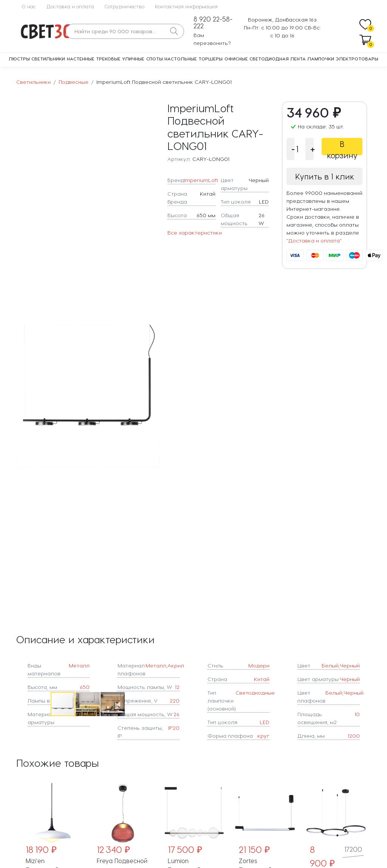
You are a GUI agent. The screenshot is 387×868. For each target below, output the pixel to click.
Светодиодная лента (278, 59)
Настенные (81, 59)
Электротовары (357, 59)
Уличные (133, 59)
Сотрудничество (125, 6)
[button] (153, 396)
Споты (155, 59)
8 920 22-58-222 (213, 22)
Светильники (48, 59)
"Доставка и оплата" (314, 240)
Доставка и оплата (70, 6)
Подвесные (74, 82)
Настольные (181, 59)
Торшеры (211, 59)
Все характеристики (195, 232)
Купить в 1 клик (325, 176)
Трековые (108, 59)
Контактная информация (186, 6)
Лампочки (321, 59)
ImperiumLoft (201, 180)
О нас (29, 6)
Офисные (236, 59)
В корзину (342, 147)
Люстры (19, 59)
